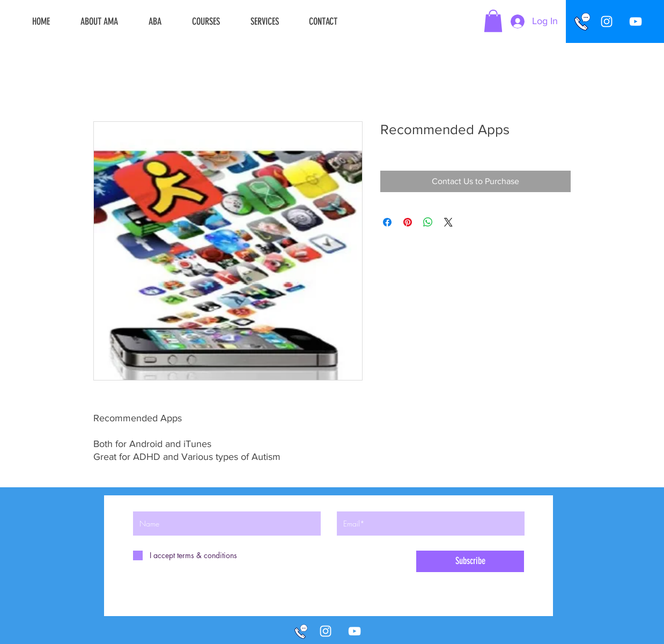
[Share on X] (448, 222)
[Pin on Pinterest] (408, 222)
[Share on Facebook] (387, 222)
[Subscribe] (470, 561)
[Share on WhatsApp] (428, 222)
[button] (493, 21)
